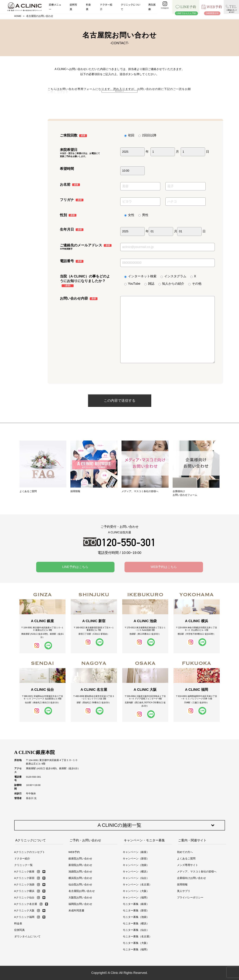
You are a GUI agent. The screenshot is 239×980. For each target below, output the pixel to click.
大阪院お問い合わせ (80, 897)
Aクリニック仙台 (24, 897)
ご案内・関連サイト (192, 840)
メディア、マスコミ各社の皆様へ (197, 871)
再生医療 (152, 7)
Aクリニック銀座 (24, 871)
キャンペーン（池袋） (136, 865)
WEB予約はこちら (164, 567)
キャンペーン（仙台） (136, 878)
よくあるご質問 (186, 858)
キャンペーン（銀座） (136, 852)
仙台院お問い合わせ (80, 884)
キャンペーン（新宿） (136, 858)
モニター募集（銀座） (136, 904)
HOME (18, 16)
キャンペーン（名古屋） (137, 884)
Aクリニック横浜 (24, 891)
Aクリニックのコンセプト (30, 852)
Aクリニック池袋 (24, 884)
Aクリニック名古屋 (26, 904)
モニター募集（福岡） (136, 949)
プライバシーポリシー (190, 897)
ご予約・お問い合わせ (85, 840)
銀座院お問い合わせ (80, 858)
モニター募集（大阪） (136, 943)
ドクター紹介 (106, 7)
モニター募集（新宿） (136, 910)
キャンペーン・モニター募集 (144, 840)
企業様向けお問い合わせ (191, 878)
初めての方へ (185, 852)
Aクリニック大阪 (24, 910)
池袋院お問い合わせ (80, 871)
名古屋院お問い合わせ (82, 891)
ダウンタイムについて (27, 936)
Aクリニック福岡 (24, 917)
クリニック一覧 (23, 865)
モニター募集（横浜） (136, 923)
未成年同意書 (76, 910)
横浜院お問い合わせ (80, 878)
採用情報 (182, 884)
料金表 (89, 7)
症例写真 (73, 7)
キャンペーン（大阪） (136, 891)
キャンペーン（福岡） (136, 897)
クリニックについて (130, 7)
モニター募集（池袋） (136, 917)
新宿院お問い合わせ (80, 865)
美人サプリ (184, 891)
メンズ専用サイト (188, 865)
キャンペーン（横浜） (136, 871)
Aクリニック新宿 (24, 878)
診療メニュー (55, 7)
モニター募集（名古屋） (137, 936)
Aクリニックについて (31, 840)
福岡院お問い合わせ (80, 904)
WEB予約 (74, 852)
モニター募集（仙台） (136, 930)
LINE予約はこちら (75, 567)
